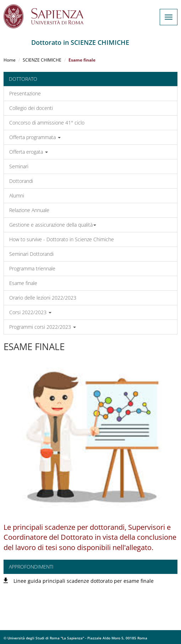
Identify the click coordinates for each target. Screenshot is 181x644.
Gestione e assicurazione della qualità (53, 225)
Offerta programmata (35, 137)
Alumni (17, 196)
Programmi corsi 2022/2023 (43, 327)
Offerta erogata (29, 152)
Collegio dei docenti (31, 108)
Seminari (19, 166)
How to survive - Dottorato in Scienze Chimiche (62, 239)
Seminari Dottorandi (31, 254)
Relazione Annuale (29, 210)
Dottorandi (21, 181)
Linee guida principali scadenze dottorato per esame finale (84, 581)
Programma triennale (32, 268)
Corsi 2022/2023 (30, 312)
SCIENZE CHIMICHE (42, 60)
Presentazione (25, 93)
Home (10, 60)
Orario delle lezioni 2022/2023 (43, 298)
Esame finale (23, 283)
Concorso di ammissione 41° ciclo (47, 123)
